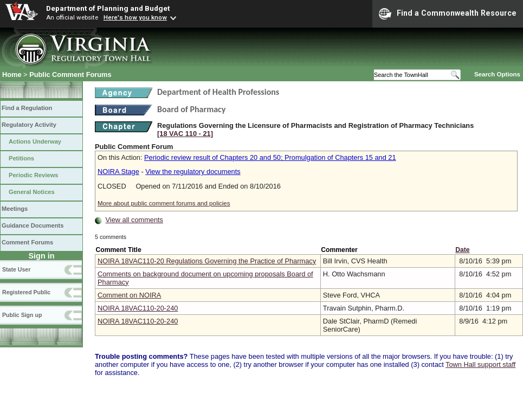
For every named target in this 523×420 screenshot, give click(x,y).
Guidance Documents (33, 225)
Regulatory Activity (29, 125)
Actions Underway (35, 141)
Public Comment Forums (70, 75)
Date (462, 250)
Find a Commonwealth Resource (448, 14)
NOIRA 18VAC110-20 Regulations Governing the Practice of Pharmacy (207, 261)
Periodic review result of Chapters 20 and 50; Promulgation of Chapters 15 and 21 (270, 157)
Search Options (497, 74)
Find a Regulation (27, 108)
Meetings (15, 209)
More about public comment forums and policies (164, 203)
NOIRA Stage (118, 172)
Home (12, 75)
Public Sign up (22, 315)
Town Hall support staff (480, 364)
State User (16, 269)
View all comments (134, 220)
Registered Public (26, 292)
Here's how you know (135, 17)
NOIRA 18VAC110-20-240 (138, 308)
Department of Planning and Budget (108, 8)
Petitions (21, 158)
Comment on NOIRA (129, 295)
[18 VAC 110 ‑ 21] (185, 134)
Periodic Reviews (34, 175)
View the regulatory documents (193, 172)
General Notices (32, 192)
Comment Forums (27, 242)
